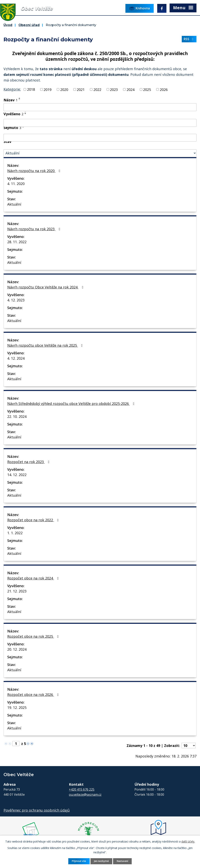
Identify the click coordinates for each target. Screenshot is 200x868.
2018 (31, 89)
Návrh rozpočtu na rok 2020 (35, 171)
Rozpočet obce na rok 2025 (34, 636)
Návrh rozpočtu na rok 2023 (35, 229)
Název (11, 100)
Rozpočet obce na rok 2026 (34, 695)
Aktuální (14, 204)
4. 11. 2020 (16, 184)
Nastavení (122, 861)
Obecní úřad (29, 25)
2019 (47, 89)
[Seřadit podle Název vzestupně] (20, 98)
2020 (64, 89)
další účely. (188, 841)
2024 (131, 89)
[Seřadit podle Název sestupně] (20, 100)
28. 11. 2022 (17, 242)
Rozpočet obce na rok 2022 (34, 520)
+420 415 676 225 (82, 789)
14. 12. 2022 (17, 475)
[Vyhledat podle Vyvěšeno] (100, 123)
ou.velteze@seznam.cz (85, 795)
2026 (164, 89)
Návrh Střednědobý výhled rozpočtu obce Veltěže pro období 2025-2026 (72, 404)
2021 (81, 89)
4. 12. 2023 (16, 300)
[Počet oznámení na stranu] (189, 746)
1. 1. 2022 (15, 533)
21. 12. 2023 (17, 591)
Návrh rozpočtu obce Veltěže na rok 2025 (46, 345)
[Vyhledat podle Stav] (100, 153)
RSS (189, 39)
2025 (147, 89)
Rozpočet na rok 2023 (29, 462)
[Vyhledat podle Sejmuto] (100, 138)
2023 (114, 89)
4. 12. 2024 (16, 358)
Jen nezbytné (101, 861)
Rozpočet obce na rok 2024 (34, 578)
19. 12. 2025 (17, 707)
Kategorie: (12, 89)
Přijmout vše (79, 861)
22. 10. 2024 (17, 416)
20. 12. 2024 (17, 649)
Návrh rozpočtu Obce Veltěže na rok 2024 (46, 287)
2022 (97, 89)
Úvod (8, 25)
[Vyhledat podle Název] (100, 107)
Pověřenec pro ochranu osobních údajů (37, 810)
